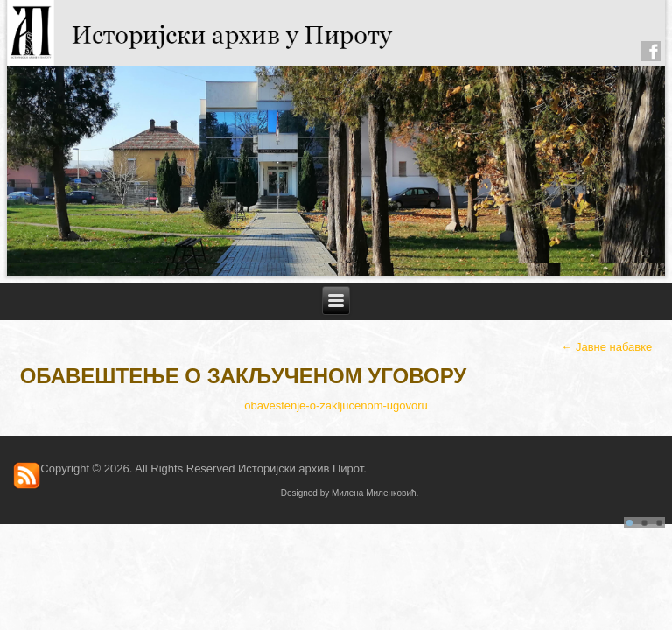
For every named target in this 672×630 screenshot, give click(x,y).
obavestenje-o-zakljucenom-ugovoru (336, 406)
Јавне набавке (606, 347)
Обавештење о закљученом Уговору (244, 376)
